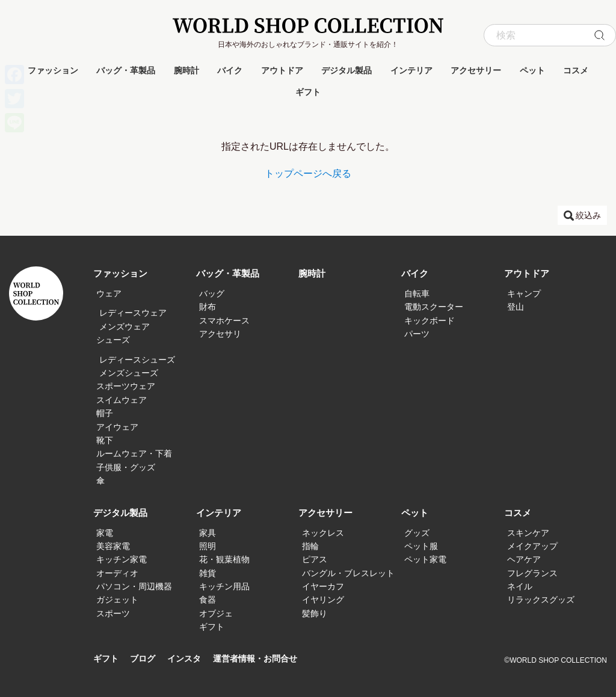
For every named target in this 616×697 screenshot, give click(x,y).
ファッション (53, 70)
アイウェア (117, 427)
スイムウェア (122, 400)
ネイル (520, 586)
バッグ (212, 293)
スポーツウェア (126, 386)
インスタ (189, 659)
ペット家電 (425, 559)
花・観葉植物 (224, 559)
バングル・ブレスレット (348, 573)
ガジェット (117, 600)
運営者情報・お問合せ (264, 659)
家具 (208, 533)
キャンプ (524, 293)
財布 (208, 307)
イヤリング (323, 600)
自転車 (417, 293)
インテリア (411, 70)
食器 (208, 600)
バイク (230, 70)
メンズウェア (125, 327)
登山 (516, 307)
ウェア (109, 293)
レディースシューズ (137, 360)
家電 (105, 533)
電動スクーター (434, 307)
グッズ (417, 533)
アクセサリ (220, 334)
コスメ (576, 70)
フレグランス (532, 573)
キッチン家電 (122, 559)
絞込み (588, 215)
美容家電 (113, 546)
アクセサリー (476, 70)
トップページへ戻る (308, 173)
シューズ (113, 340)
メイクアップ (532, 546)
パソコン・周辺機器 (134, 586)
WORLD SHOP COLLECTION (308, 26)
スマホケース (224, 321)
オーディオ (117, 573)
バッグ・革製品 (126, 70)
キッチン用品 (224, 586)
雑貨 (208, 573)
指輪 (310, 546)
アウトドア (282, 70)
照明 (208, 546)
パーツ (417, 334)
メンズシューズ (129, 373)
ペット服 (421, 546)
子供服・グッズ (126, 467)
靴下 (105, 440)
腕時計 (186, 70)
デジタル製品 (346, 70)
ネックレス (323, 533)
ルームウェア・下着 (134, 453)
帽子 (105, 413)
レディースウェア (133, 313)
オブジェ (216, 613)
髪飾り (315, 613)
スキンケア (528, 533)
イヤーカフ (323, 586)
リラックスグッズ (541, 600)
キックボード (430, 321)
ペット (532, 70)
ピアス (315, 559)
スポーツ (113, 613)
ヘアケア (524, 559)
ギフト (308, 92)
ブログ (145, 659)
